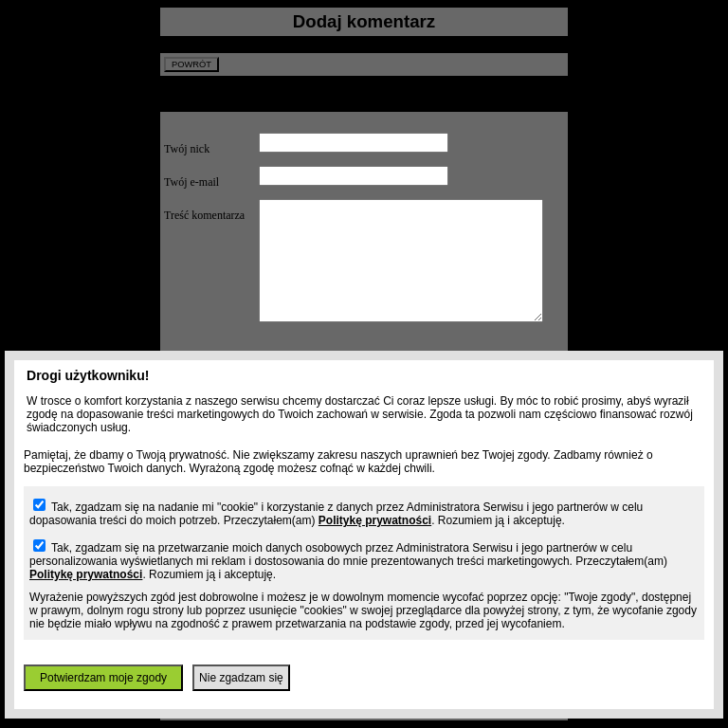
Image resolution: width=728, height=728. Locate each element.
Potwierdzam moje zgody (103, 678)
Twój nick (187, 149)
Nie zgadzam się (241, 678)
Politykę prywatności (375, 520)
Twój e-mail (191, 182)
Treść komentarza (204, 215)
